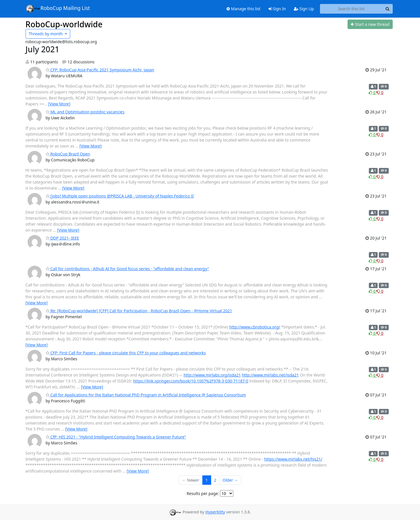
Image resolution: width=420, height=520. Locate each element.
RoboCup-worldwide (64, 24)
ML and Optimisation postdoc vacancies (85, 112)
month (46, 34)
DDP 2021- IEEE (62, 238)
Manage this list (244, 9)
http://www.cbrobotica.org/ (255, 327)
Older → (230, 480)
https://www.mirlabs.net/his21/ (293, 459)
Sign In (277, 9)
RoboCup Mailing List (58, 9)
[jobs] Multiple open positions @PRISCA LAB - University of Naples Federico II (120, 196)
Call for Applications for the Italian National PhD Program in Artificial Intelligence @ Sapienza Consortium (146, 395)
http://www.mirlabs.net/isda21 (270, 375)
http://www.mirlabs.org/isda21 (212, 375)
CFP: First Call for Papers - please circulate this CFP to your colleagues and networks (126, 353)
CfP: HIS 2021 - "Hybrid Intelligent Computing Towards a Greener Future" (116, 437)
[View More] (59, 104)
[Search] (388, 9)
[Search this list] (351, 9)
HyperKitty (215, 512)
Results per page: (203, 493)
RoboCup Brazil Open (68, 154)
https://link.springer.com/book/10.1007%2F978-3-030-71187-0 (191, 381)
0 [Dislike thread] (380, 92)
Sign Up (304, 9)
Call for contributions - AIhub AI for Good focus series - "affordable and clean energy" (127, 269)
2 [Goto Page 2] (215, 480)
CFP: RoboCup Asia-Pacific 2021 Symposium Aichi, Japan (100, 70)
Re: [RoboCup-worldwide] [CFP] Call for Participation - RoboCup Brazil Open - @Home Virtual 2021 (139, 311)
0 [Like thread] (373, 92)
